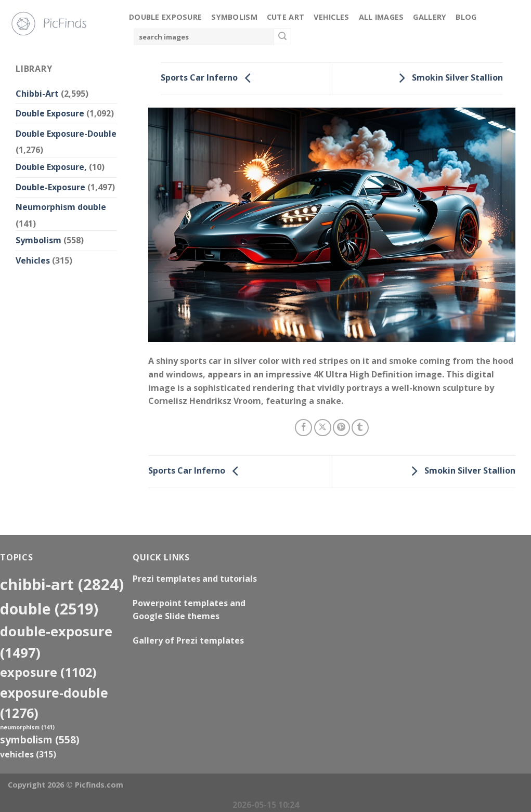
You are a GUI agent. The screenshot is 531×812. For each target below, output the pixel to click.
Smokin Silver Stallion (448, 78)
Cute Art (286, 17)
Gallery (430, 17)
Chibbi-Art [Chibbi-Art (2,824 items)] (62, 584)
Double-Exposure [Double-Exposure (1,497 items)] (56, 642)
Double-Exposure (50, 187)
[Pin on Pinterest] (341, 428)
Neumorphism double (61, 207)
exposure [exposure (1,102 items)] (48, 672)
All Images (381, 17)
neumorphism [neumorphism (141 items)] (27, 727)
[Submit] (282, 37)
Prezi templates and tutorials (195, 579)
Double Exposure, (51, 167)
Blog (466, 17)
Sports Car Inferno (209, 78)
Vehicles (331, 17)
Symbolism (234, 17)
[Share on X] (323, 428)
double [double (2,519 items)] (49, 608)
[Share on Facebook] (303, 428)
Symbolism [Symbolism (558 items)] (40, 739)
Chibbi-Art (37, 94)
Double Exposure (165, 17)
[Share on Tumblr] (360, 428)
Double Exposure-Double (66, 134)
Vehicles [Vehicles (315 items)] (28, 754)
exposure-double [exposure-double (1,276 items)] (54, 703)
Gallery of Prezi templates (188, 640)
